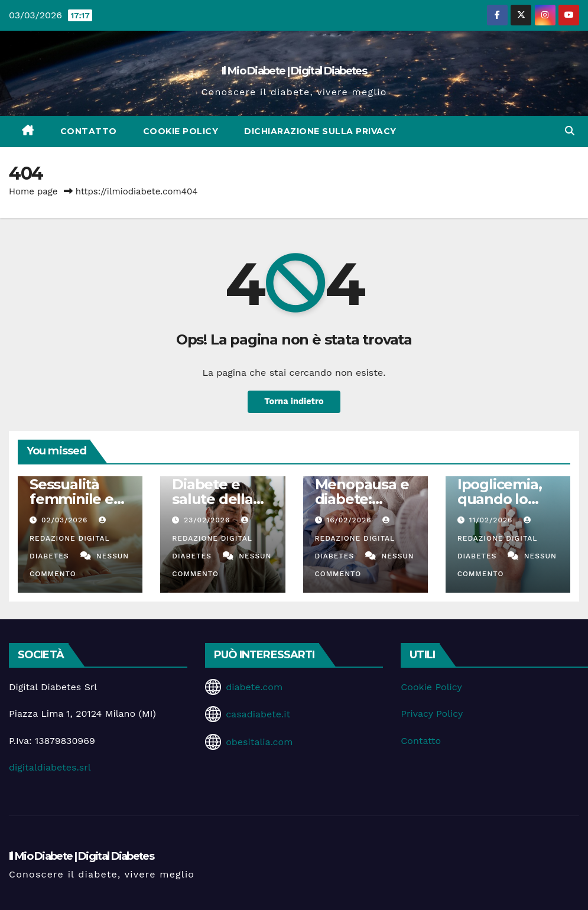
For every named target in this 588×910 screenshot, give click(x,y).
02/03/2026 (66, 520)
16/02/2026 (350, 520)
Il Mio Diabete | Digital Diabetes (294, 71)
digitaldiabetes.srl (50, 767)
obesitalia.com (259, 742)
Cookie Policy (181, 131)
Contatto (89, 131)
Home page (33, 191)
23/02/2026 (208, 520)
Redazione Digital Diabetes (69, 538)
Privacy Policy (432, 714)
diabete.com (254, 687)
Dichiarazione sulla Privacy (320, 131)
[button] (570, 131)
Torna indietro (294, 402)
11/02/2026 (493, 520)
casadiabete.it (258, 714)
